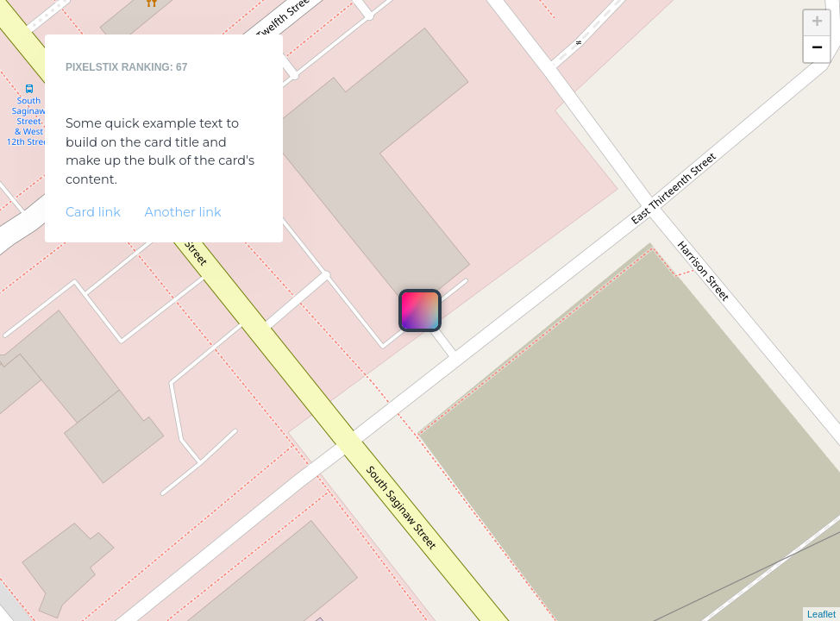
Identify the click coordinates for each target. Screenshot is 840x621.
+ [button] (817, 23)
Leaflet (821, 614)
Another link (183, 212)
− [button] (817, 49)
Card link (93, 212)
